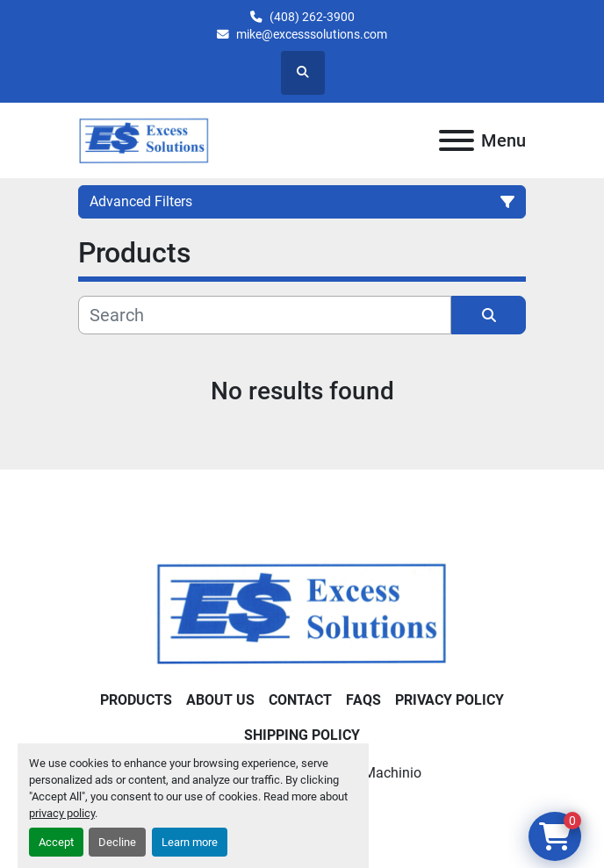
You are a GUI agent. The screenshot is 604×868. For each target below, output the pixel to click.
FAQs (363, 700)
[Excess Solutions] (302, 612)
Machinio (392, 773)
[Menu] (457, 140)
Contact (300, 700)
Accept (56, 842)
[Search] (265, 315)
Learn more (190, 842)
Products (136, 700)
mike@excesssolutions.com (312, 34)
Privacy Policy (449, 700)
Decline (117, 842)
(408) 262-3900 (312, 17)
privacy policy (62, 813)
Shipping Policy (302, 735)
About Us (220, 700)
